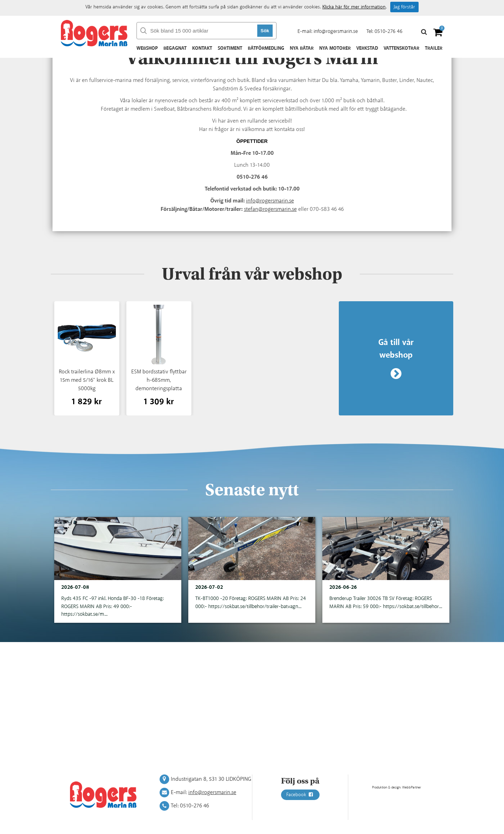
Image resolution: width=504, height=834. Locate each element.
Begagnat (175, 48)
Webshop (147, 48)
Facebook (300, 795)
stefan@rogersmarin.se (270, 209)
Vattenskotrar (401, 48)
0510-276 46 (388, 31)
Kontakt (202, 48)
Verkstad (367, 48)
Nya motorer (335, 48)
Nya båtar (302, 48)
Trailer (434, 48)
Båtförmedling (266, 48)
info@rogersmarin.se (336, 31)
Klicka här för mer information (354, 7)
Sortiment (230, 48)
